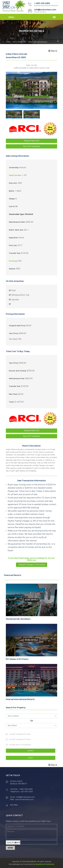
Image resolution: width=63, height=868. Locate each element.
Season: (12, 269)
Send (10, 848)
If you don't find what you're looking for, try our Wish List (32, 559)
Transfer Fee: (15, 253)
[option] (14, 114)
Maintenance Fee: (17, 379)
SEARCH (31, 751)
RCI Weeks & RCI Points (17, 659)
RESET (31, 758)
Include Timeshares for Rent (20, 739)
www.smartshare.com (24, 800)
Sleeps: (12, 199)
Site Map (14, 805)
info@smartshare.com (45, 10)
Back (53, 51)
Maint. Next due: (16, 230)
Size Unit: (13, 183)
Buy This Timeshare (31, 146)
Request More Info (32, 141)
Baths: (12, 191)
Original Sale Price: (17, 326)
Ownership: (14, 168)
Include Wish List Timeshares (20, 745)
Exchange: (13, 261)
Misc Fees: (13, 394)
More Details (31, 600)
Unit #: (12, 207)
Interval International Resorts (20, 699)
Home (8, 42)
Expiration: (14, 238)
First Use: (13, 245)
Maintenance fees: (17, 222)
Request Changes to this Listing (32, 565)
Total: (11, 402)
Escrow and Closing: (18, 371)
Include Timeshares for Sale (20, 734)
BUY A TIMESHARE (19, 42)
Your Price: (14, 333)
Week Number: (15, 175)
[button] (31, 716)
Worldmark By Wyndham (18, 619)
